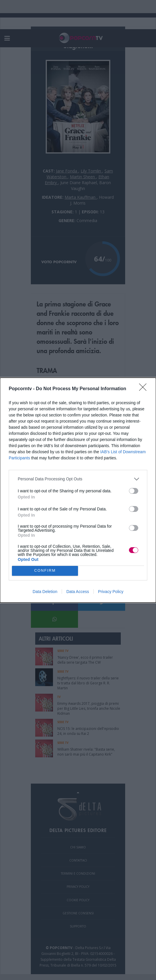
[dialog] (78, 490)
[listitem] (78, 479)
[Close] (145, 389)
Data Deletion (45, 592)
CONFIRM (45, 571)
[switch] (134, 491)
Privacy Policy (111, 592)
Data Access (78, 592)
